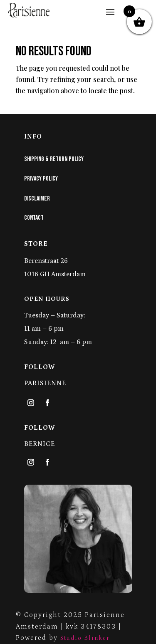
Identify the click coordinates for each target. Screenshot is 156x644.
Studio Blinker (85, 638)
